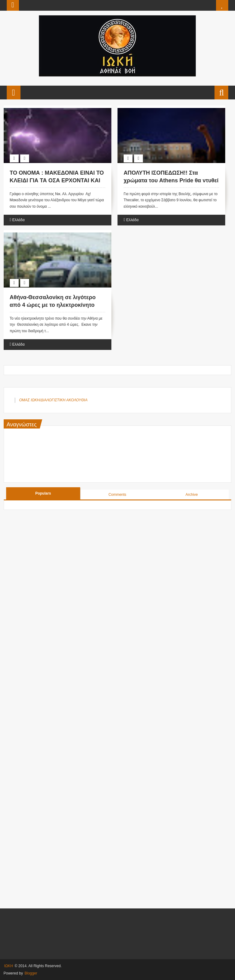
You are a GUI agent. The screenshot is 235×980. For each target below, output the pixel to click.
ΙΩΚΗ (9, 966)
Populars (43, 493)
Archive (192, 495)
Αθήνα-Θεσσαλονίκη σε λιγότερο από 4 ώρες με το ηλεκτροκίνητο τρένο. (53, 305)
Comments (117, 495)
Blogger (31, 973)
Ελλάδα (18, 220)
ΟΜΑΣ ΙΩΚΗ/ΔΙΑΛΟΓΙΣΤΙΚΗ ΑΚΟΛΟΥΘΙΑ (53, 400)
